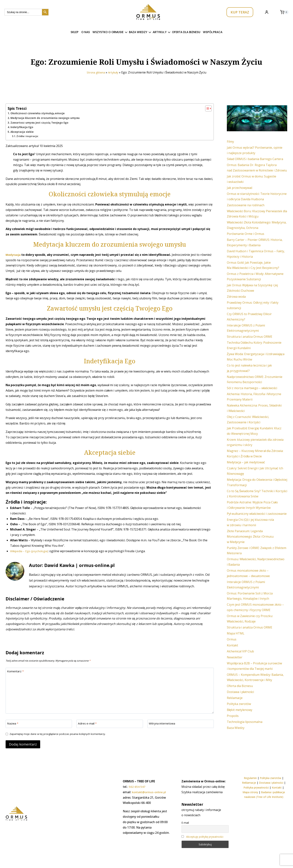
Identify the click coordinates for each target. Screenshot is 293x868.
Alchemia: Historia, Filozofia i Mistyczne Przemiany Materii (254, 397)
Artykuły (114, 72)
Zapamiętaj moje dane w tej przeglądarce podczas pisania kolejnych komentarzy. (60, 734)
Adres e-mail (88, 724)
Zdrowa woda (236, 297)
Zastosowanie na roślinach (246, 205)
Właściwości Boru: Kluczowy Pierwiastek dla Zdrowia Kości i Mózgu (257, 214)
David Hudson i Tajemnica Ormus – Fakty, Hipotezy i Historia (256, 254)
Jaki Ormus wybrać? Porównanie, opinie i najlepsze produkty (255, 150)
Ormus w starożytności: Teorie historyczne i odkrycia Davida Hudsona (257, 196)
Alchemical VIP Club (240, 651)
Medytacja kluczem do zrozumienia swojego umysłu (46, 118)
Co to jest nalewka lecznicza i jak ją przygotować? (249, 368)
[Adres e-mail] (110, 724)
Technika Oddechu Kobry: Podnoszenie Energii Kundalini (254, 345)
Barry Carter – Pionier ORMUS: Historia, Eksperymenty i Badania (255, 242)
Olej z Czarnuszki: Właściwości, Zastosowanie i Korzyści (248, 420)
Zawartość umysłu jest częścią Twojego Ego (41, 122)
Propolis (233, 716)
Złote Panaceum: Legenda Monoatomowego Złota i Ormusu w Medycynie (250, 536)
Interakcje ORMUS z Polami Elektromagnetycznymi (246, 328)
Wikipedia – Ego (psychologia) (31, 551)
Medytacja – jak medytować (246, 462)
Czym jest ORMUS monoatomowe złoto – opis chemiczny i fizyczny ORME (255, 607)
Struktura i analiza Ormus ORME (250, 337)
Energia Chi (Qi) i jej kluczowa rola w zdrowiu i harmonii (250, 522)
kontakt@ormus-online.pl (150, 792)
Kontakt (232, 645)
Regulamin (250, 778)
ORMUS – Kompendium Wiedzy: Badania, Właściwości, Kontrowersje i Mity (255, 677)
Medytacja (14, 254)
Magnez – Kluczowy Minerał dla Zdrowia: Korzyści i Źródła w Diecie (255, 454)
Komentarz (16, 672)
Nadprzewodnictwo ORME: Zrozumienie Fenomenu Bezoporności (255, 379)
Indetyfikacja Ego (22, 127)
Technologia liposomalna (245, 722)
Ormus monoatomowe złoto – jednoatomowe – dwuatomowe (248, 573)
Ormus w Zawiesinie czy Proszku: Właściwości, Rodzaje (250, 619)
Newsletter (235, 657)
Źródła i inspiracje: (28, 136)
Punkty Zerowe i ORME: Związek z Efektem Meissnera (257, 551)
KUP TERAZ (240, 12)
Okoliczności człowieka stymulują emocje (39, 113)
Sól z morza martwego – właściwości (252, 388)
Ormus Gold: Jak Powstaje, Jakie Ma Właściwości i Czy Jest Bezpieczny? (253, 265)
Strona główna (95, 72)
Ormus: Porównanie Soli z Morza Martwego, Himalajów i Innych (250, 596)
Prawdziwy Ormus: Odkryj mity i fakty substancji (253, 305)
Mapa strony (250, 792)
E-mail (185, 823)
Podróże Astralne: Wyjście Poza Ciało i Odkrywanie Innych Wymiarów (252, 505)
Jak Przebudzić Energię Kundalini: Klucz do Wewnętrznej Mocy (254, 431)
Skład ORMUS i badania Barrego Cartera (255, 159)
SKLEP (75, 32)
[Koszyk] (284, 12)
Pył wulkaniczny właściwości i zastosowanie (257, 514)
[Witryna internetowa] (181, 724)
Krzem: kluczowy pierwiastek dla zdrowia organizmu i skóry (255, 442)
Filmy (230, 142)
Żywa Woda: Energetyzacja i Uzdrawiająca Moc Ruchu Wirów (256, 357)
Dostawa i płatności (240, 692)
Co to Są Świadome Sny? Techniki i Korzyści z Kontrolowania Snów (257, 494)
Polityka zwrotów (239, 704)
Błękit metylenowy (240, 710)
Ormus (232, 639)
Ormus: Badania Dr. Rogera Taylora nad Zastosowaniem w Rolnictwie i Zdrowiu (257, 168)
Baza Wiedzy (236, 728)
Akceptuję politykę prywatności (205, 837)
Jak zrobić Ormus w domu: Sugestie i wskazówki (252, 179)
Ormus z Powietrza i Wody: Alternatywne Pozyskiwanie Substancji (255, 276)
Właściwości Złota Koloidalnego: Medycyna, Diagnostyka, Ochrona (257, 225)
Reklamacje (235, 698)
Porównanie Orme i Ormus (246, 234)
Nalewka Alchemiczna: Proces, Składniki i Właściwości (254, 408)
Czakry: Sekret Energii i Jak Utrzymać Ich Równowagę (255, 471)
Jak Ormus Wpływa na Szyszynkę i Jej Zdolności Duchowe (252, 288)
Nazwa (13, 724)
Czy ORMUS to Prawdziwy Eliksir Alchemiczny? (249, 317)
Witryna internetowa (163, 724)
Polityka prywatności (256, 788)
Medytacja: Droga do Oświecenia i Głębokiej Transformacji (257, 482)
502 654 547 (137, 787)
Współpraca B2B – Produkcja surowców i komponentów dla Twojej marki (255, 666)
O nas (86, 32)
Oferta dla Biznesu (186, 32)
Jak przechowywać (240, 188)
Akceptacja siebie (23, 132)
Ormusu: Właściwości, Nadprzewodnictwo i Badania (256, 562)
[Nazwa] (39, 724)
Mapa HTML (236, 633)
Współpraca (213, 32)
